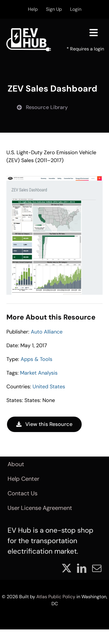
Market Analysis (39, 373)
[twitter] (67, 568)
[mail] (97, 568)
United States (49, 387)
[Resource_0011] (54, 179)
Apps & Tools (36, 359)
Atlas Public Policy (56, 597)
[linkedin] (82, 568)
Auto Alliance (47, 332)
